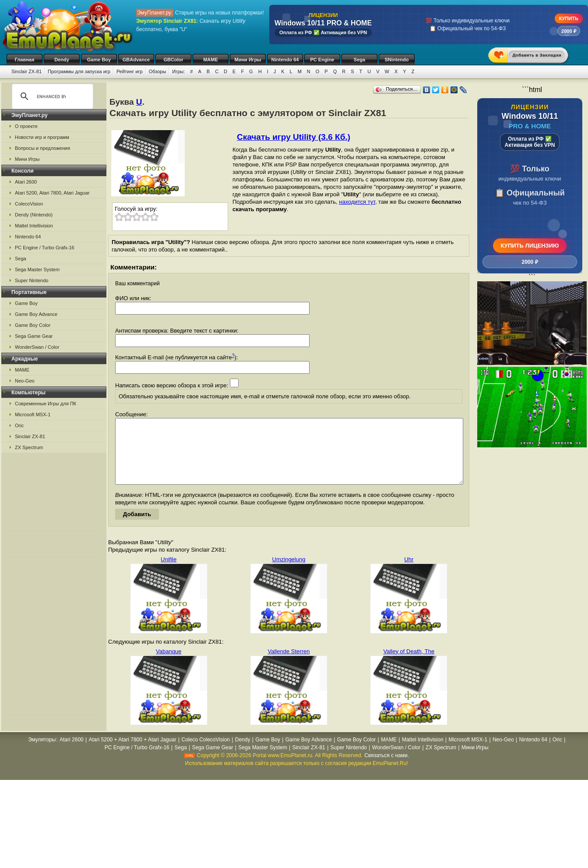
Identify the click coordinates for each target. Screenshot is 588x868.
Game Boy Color (33, 325)
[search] (51, 96)
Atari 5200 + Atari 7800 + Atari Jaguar (133, 753)
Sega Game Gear (34, 336)
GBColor (173, 60)
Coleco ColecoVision (206, 753)
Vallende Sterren (289, 664)
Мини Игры (248, 60)
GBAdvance (136, 60)
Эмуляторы (42, 753)
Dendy (62, 60)
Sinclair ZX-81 (26, 71)
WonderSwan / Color (37, 347)
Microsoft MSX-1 (33, 415)
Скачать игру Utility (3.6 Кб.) (294, 137)
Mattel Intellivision (34, 226)
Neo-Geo (25, 381)
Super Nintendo (32, 280)
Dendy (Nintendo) (34, 215)
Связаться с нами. (387, 769)
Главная (25, 60)
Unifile (169, 572)
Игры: (178, 71)
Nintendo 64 (285, 60)
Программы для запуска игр (79, 71)
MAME (211, 60)
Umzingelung (289, 572)
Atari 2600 (26, 182)
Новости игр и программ (42, 137)
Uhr (409, 572)
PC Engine (322, 60)
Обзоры (158, 71)
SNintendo (397, 60)
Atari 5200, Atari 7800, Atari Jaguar (52, 193)
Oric (19, 425)
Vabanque (169, 664)
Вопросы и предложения (42, 148)
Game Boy (99, 60)
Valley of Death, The (409, 664)
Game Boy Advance (36, 314)
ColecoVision (29, 204)
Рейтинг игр (130, 71)
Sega (359, 60)
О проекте (26, 126)
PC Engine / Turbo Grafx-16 (45, 248)
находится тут (357, 202)
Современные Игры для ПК (46, 404)
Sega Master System (37, 269)
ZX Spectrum (29, 447)
